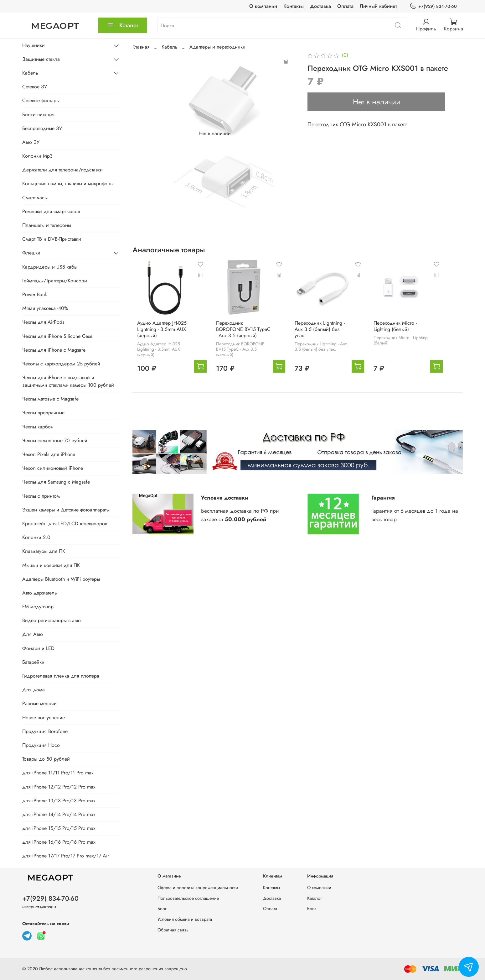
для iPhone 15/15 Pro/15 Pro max (59, 828)
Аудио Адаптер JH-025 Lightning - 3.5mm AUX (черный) (157, 335)
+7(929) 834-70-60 (433, 6)
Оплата (345, 6)
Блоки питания (38, 115)
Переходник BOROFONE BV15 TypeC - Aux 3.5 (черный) (245, 335)
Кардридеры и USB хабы (50, 267)
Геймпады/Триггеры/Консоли (55, 281)
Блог (162, 909)
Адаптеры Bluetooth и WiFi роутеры (61, 579)
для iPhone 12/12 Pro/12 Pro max (59, 787)
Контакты (294, 6)
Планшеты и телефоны (47, 225)
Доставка (320, 6)
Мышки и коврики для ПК (51, 565)
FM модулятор (38, 607)
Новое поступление (44, 718)
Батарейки (33, 662)
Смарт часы (35, 198)
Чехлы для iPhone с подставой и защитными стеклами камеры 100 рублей (68, 381)
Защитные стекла (41, 59)
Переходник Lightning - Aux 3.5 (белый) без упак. (332, 332)
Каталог (123, 25)
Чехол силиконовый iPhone (53, 468)
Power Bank (35, 294)
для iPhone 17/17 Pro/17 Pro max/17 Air (66, 856)
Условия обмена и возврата (185, 919)
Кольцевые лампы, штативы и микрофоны (68, 183)
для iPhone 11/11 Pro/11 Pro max (58, 773)
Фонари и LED (38, 648)
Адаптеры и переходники (217, 47)
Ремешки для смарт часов (51, 211)
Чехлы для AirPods (43, 322)
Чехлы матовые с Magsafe (50, 399)
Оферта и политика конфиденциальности (198, 888)
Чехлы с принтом (41, 496)
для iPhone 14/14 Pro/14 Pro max (59, 814)
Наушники (34, 45)
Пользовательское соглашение (188, 898)
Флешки (31, 253)
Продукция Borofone (45, 731)
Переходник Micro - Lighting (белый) (418, 332)
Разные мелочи (39, 703)
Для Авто (33, 634)
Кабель (170, 47)
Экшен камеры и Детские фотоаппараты (66, 510)
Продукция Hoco (41, 745)
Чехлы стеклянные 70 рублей (55, 440)
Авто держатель (40, 593)
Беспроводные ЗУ (42, 128)
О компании (263, 6)
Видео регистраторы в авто (52, 620)
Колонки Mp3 (37, 156)
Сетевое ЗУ (35, 87)
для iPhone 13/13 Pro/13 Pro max (59, 801)
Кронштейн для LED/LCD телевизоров (65, 524)
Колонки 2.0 (36, 537)
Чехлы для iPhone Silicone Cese (57, 336)
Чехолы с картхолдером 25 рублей (61, 364)
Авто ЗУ (31, 142)
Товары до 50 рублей (46, 759)
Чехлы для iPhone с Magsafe (54, 350)
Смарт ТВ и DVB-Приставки (52, 239)
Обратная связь (173, 930)
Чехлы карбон (38, 427)
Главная (141, 47)
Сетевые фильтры (41, 100)
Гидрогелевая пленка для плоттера (61, 676)
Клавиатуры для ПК (44, 551)
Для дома (34, 690)
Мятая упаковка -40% (45, 308)
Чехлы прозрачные (43, 413)
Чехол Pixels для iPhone (49, 454)
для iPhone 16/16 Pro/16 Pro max (59, 842)
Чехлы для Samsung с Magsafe (56, 482)
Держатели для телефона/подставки (62, 170)
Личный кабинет (378, 6)
